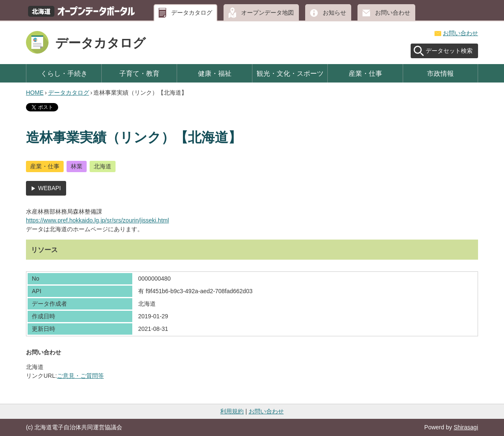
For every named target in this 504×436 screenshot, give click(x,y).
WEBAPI (49, 188)
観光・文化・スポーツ (290, 73)
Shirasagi (466, 427)
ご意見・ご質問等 (80, 376)
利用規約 (232, 411)
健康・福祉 (215, 73)
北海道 (103, 166)
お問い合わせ (393, 13)
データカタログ (192, 13)
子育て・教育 (139, 73)
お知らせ (334, 13)
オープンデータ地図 (267, 13)
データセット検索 (449, 51)
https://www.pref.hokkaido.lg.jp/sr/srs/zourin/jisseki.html (98, 220)
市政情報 (440, 73)
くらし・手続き (64, 73)
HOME (35, 93)
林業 (77, 166)
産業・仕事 (365, 73)
